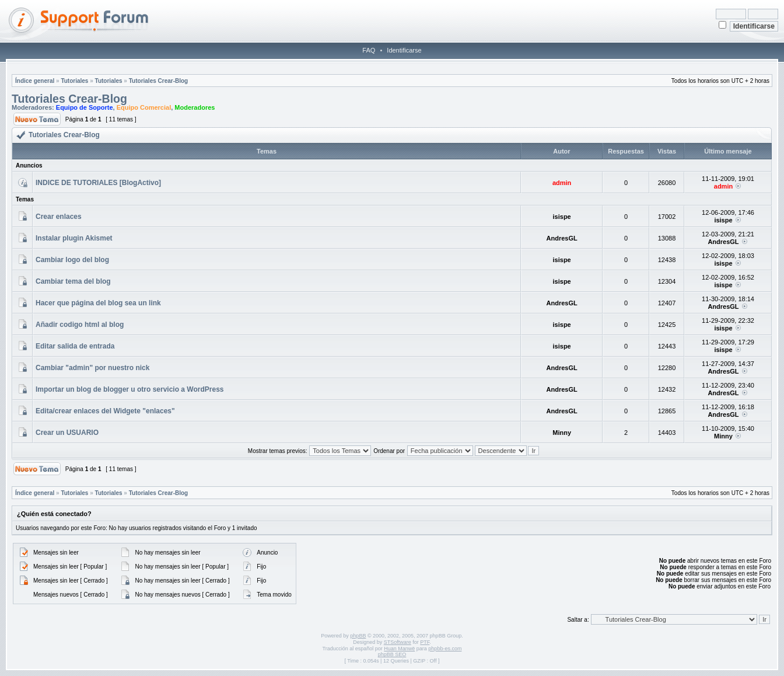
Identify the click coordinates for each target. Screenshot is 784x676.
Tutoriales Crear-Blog (159, 81)
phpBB (358, 636)
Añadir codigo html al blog (80, 325)
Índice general (35, 81)
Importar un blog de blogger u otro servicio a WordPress (130, 389)
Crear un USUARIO (67, 433)
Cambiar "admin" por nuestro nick (92, 368)
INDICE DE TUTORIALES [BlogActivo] (98, 183)
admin (562, 183)
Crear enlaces (59, 217)
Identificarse (404, 50)
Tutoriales (74, 81)
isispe (562, 217)
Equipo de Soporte (85, 107)
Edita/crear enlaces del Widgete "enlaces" (105, 411)
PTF (425, 642)
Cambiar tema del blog (73, 281)
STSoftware (398, 642)
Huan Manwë (399, 649)
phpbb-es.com (445, 649)
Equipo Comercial (144, 107)
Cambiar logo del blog (72, 260)
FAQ (369, 50)
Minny (562, 433)
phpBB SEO (392, 654)
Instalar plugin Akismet (74, 238)
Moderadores (195, 107)
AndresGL (562, 238)
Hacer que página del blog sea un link (98, 303)
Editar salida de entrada (75, 346)
